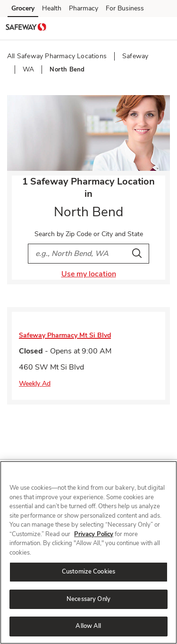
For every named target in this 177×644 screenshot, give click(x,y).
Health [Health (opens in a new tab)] (52, 8)
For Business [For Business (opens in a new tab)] (125, 8)
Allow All (88, 626)
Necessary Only (88, 599)
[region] (88, 552)
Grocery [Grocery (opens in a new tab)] (23, 8)
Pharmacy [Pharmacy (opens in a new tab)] (84, 8)
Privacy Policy (94, 534)
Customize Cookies (88, 572)
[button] (162, 28)
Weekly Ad (35, 384)
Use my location (89, 274)
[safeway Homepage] (26, 28)
